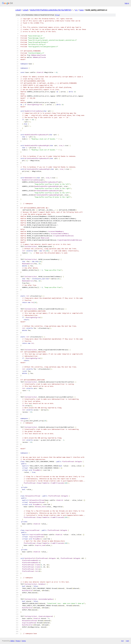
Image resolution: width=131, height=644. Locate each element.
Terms (24, 641)
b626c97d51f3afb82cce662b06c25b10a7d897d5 (51, 10)
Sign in (127, 3)
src (76, 10)
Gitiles (12, 641)
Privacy (18, 641)
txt (122, 641)
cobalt (18, 10)
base (82, 10)
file (57, 15)
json (127, 641)
